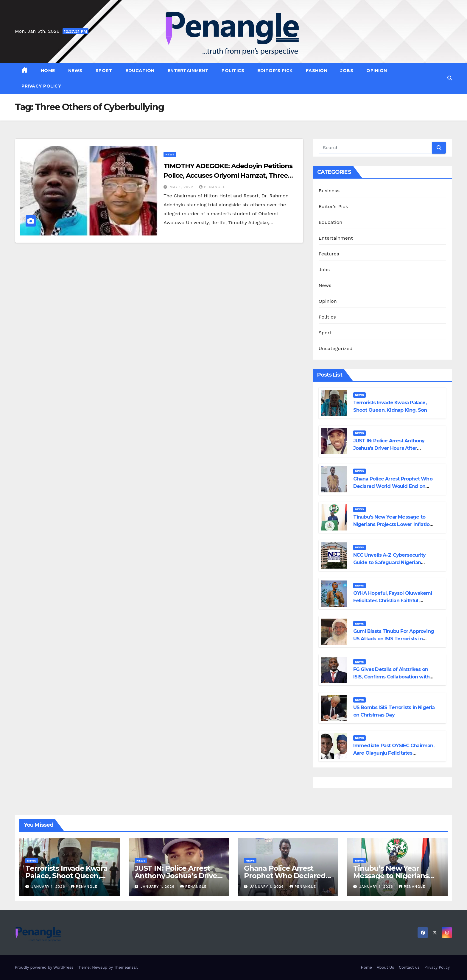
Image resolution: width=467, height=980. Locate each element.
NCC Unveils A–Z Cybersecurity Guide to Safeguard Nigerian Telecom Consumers (390, 562)
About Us (385, 967)
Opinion (377, 71)
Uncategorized (336, 348)
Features (329, 254)
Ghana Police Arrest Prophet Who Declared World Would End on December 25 (393, 486)
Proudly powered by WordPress (45, 967)
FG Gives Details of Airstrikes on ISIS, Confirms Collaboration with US (391, 677)
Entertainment (188, 71)
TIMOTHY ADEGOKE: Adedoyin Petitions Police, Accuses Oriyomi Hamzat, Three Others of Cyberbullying (228, 175)
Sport (104, 71)
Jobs (347, 71)
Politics (233, 71)
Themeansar (126, 967)
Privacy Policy (41, 86)
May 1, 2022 (182, 187)
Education (140, 71)
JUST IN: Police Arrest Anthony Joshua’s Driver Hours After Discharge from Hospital (389, 448)
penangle (212, 187)
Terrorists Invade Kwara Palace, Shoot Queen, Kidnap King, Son (66, 876)
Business (329, 191)
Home (48, 71)
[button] (450, 78)
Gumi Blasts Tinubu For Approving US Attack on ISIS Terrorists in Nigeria (394, 639)
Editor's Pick (333, 206)
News (75, 71)
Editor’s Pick (275, 71)
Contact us (409, 967)
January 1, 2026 (49, 887)
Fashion (317, 71)
